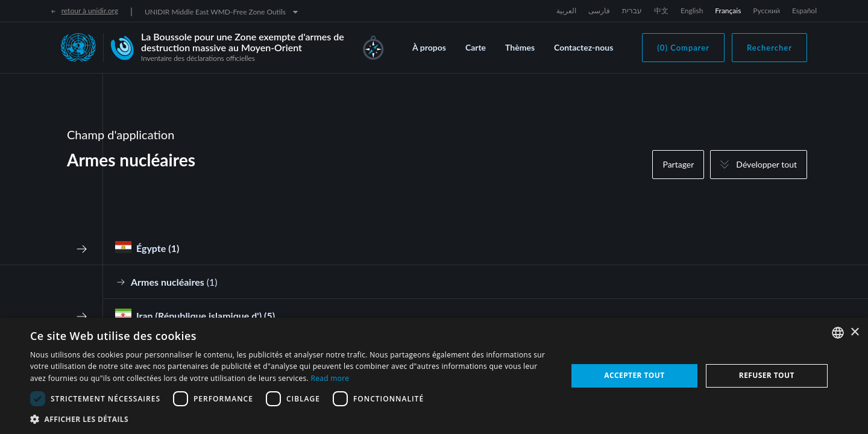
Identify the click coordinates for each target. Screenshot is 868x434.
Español (804, 11)
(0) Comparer (683, 48)
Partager (678, 164)
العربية (566, 11)
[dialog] (434, 376)
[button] (291, 419)
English (692, 11)
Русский (766, 11)
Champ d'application (121, 134)
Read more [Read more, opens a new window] (330, 378)
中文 (661, 11)
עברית (632, 11)
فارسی (599, 11)
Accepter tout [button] (634, 375)
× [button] (854, 332)
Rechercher (769, 48)
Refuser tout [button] (767, 375)
